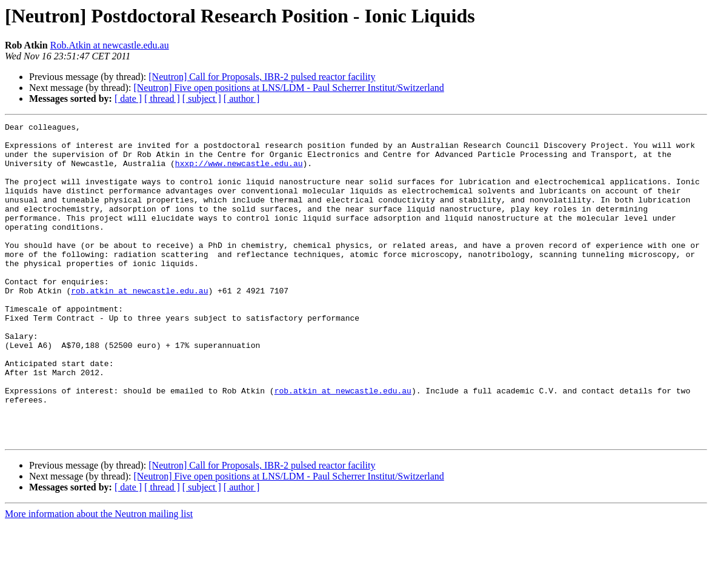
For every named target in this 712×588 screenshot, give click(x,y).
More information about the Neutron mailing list (99, 577)
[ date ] (128, 99)
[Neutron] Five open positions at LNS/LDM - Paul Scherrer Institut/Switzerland (288, 88)
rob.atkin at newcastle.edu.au (139, 325)
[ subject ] (202, 99)
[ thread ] (162, 99)
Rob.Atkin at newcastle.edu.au (110, 45)
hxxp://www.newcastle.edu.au (239, 172)
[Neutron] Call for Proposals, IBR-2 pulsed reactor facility (262, 77)
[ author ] (242, 99)
